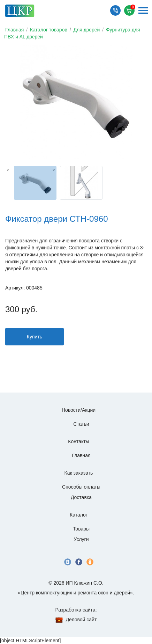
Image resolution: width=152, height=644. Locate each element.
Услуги (81, 539)
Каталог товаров (49, 30)
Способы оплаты (81, 487)
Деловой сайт (81, 620)
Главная (14, 30)
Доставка (81, 497)
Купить (35, 337)
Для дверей (87, 30)
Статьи (81, 424)
